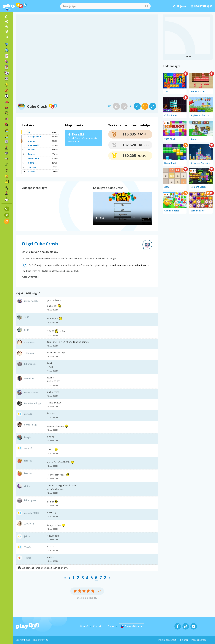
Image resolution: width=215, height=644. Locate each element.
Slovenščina (130, 626)
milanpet (32, 163)
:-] (29, 132)
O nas (111, 626)
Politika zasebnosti (167, 640)
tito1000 (32, 167)
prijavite (93, 138)
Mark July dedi (35, 137)
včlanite (75, 142)
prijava (179, 6)
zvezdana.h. (34, 158)
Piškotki (184, 640)
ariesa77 (32, 150)
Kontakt (98, 626)
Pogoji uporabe (199, 640)
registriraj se (202, 6)
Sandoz (31, 154)
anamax (32, 141)
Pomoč (84, 626)
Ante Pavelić (34, 145)
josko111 (32, 172)
